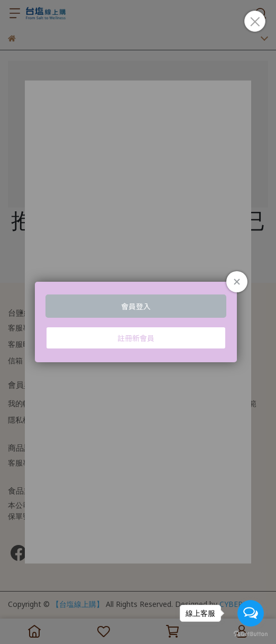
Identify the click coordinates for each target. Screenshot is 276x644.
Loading (138, 322)
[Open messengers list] (251, 613)
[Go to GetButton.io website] (251, 633)
